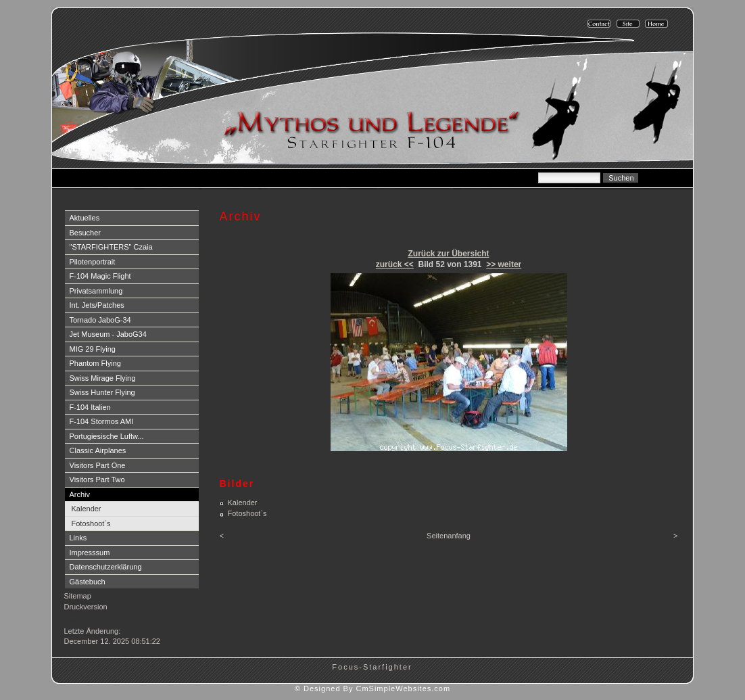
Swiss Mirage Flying (103, 378)
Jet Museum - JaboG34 (108, 334)
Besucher (85, 233)
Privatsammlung (96, 291)
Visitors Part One (98, 465)
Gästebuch (88, 582)
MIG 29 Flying (93, 349)
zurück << (395, 264)
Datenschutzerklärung (106, 567)
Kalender (87, 509)
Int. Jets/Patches (97, 305)
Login (75, 620)
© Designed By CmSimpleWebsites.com (372, 689)
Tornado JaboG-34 (100, 320)
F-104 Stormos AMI (102, 421)
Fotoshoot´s (91, 523)
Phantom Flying (95, 363)
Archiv (80, 494)
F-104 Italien (90, 407)
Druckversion (86, 607)
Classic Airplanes (98, 450)
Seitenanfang (449, 536)
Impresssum (90, 553)
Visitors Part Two (97, 480)
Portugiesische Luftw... (107, 436)
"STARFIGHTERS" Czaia (111, 247)
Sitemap (78, 596)
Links (78, 538)
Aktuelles (85, 218)
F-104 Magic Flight (100, 276)
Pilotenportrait (93, 262)
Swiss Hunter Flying (102, 392)
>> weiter (504, 264)
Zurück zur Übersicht (448, 254)
